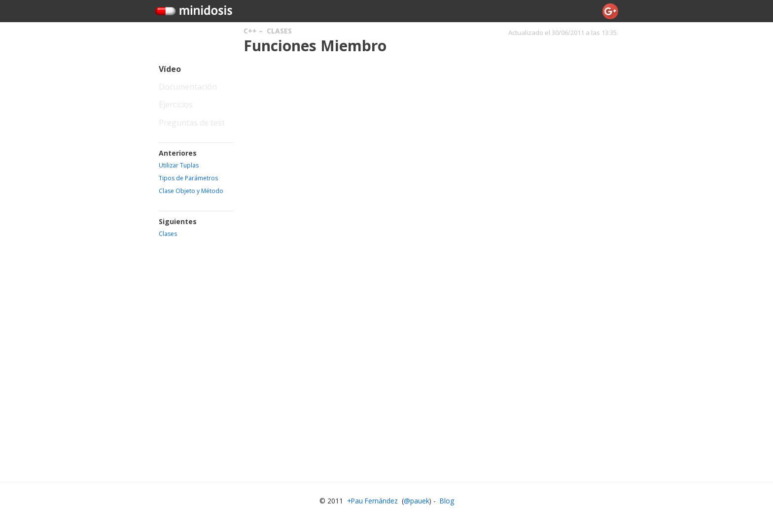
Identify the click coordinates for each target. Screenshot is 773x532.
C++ (250, 31)
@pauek (417, 501)
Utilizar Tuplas (179, 165)
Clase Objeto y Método (191, 191)
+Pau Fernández (372, 501)
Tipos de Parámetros (188, 178)
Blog (447, 501)
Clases (279, 31)
